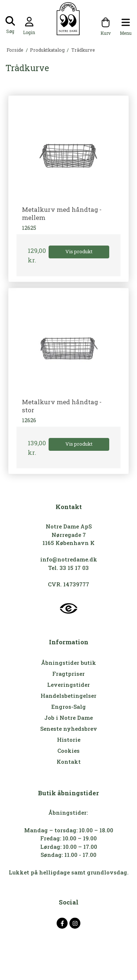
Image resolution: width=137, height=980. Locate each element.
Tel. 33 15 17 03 (68, 568)
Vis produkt (79, 251)
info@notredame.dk (69, 559)
